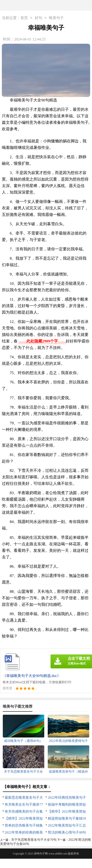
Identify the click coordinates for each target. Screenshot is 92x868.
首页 (24, 18)
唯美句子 (56, 18)
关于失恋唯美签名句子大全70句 (34, 840)
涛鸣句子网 (41, 854)
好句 (38, 18)
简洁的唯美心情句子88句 (67, 832)
